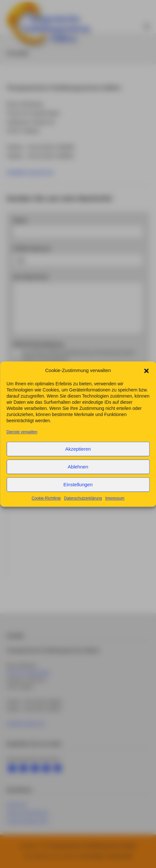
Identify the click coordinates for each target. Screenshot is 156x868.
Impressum (115, 504)
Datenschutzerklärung (83, 504)
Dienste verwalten (22, 437)
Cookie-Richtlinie (46, 504)
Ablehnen (78, 472)
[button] (146, 376)
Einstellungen (78, 490)
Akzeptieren (78, 454)
